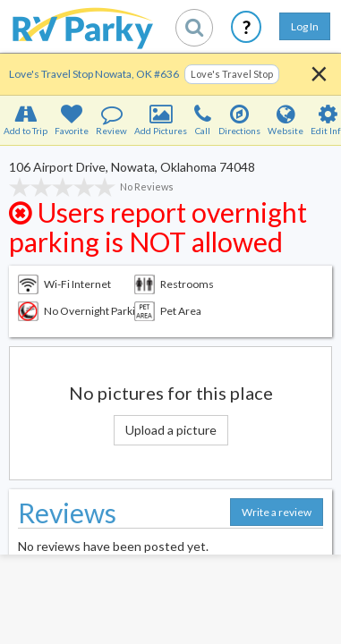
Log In (305, 26)
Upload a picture (171, 430)
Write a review (277, 512)
